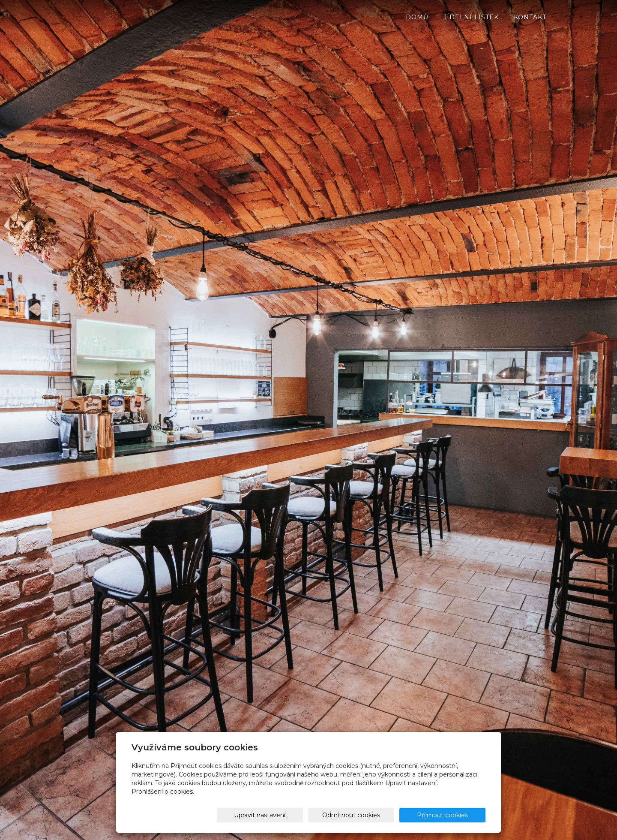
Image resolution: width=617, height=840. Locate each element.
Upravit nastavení (311, 815)
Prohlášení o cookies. (163, 792)
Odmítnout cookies (384, 815)
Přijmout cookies (453, 815)
